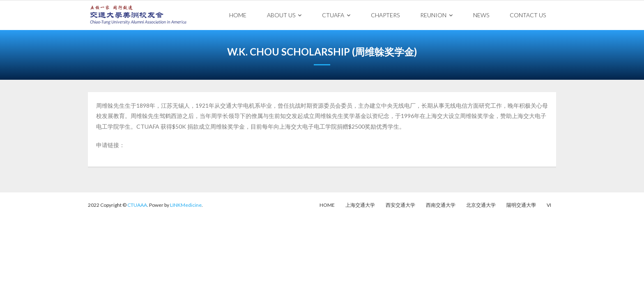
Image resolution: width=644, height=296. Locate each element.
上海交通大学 (360, 205)
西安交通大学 (400, 205)
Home (327, 205)
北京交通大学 (481, 205)
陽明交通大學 (521, 205)
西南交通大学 (441, 205)
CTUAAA (137, 205)
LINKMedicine (186, 205)
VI (549, 205)
